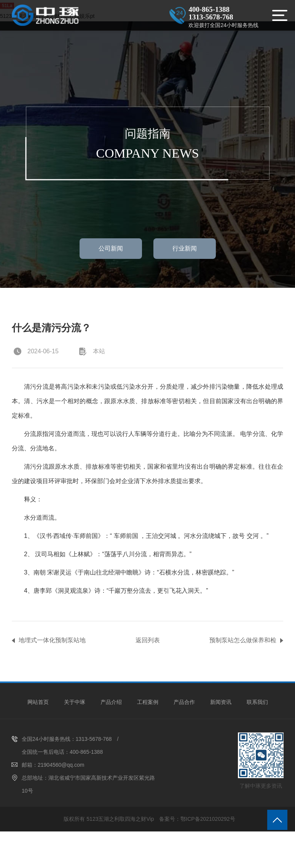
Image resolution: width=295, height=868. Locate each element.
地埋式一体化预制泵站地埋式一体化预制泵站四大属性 (52, 642)
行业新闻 (185, 248)
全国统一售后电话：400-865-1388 (62, 752)
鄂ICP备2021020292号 (208, 819)
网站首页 (38, 702)
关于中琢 (75, 702)
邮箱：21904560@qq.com (53, 765)
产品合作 (184, 702)
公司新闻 (111, 248)
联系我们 (257, 702)
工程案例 (148, 702)
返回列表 (148, 640)
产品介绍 (111, 702)
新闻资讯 (221, 702)
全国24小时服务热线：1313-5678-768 (67, 739)
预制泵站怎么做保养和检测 (243, 642)
